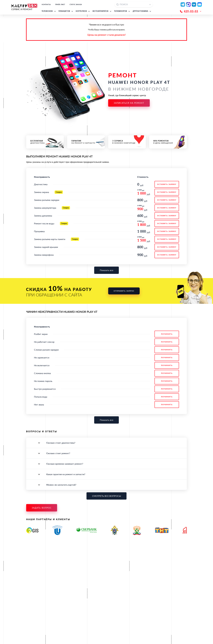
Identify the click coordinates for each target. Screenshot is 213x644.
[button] (49, 11)
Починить (167, 334)
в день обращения (168, 142)
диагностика (45, 142)
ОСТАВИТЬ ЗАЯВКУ (167, 184)
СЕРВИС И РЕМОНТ (24, 7)
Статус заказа (76, 4)
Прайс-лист (60, 4)
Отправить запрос (124, 291)
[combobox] (134, 4)
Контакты (46, 4)
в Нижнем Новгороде (127, 142)
